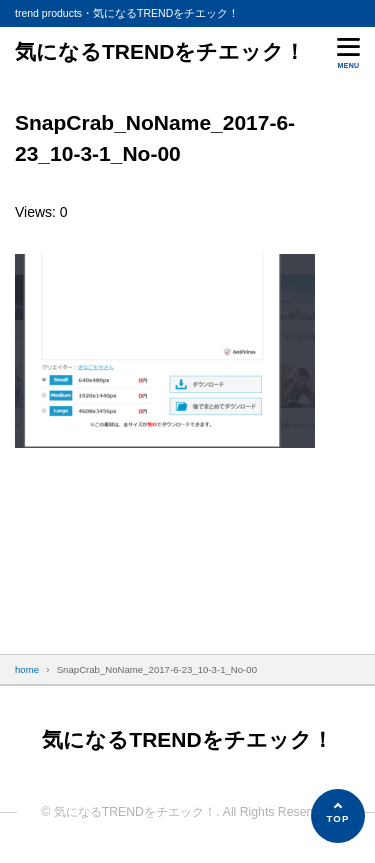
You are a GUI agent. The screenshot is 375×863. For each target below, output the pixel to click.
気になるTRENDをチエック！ (160, 51)
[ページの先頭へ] (338, 816)
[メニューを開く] (348, 52)
